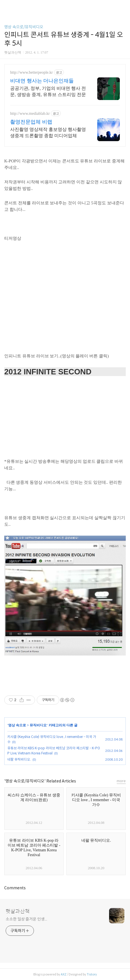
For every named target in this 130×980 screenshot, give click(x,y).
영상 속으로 (17, 725)
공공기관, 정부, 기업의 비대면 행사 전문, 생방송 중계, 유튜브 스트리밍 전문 (48, 91)
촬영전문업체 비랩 (31, 122)
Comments (15, 888)
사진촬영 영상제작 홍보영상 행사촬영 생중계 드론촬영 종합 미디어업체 (48, 132)
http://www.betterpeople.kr (32, 72)
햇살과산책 (18, 911)
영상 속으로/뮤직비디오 (24, 27)
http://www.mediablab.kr (30, 114)
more (121, 781)
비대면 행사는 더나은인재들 (42, 81)
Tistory (92, 974)
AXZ (64, 974)
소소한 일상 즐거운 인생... (26, 919)
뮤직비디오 (38, 725)
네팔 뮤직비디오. (19, 759)
